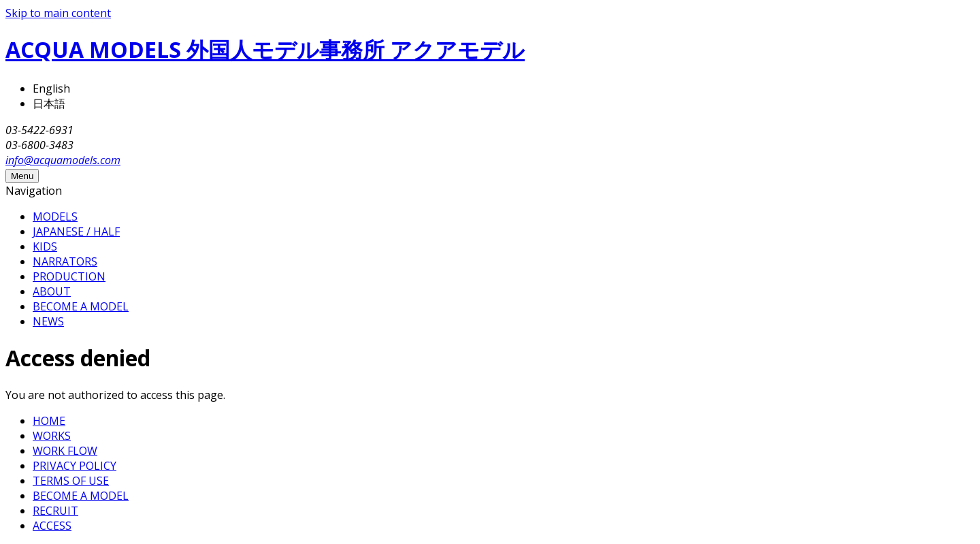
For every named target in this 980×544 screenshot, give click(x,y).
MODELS (55, 217)
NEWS (48, 321)
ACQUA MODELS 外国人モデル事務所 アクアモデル (265, 49)
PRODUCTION (69, 276)
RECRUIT (55, 511)
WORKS (52, 436)
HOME (49, 421)
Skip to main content (58, 13)
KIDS (45, 246)
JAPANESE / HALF (76, 231)
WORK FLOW (65, 451)
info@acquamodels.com (63, 160)
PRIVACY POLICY (75, 466)
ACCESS (52, 526)
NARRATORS (65, 261)
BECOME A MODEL (81, 306)
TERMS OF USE (71, 481)
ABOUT (52, 291)
